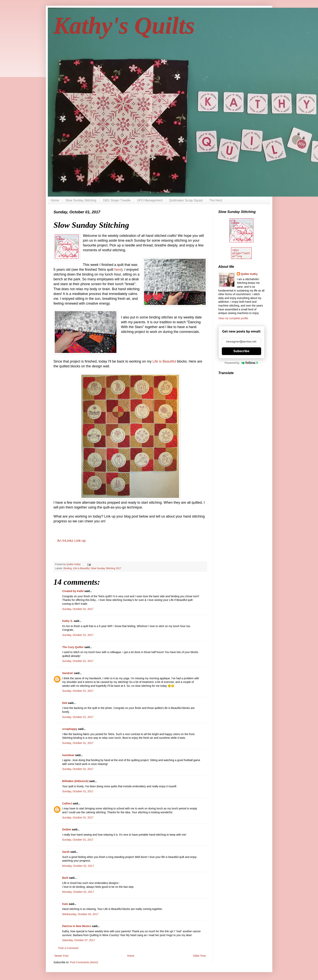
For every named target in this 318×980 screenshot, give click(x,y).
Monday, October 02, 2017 (78, 866)
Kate (65, 904)
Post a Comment (68, 948)
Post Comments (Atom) (84, 962)
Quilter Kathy (249, 274)
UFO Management (150, 200)
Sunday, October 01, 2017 (78, 609)
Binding (68, 568)
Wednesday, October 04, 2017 (80, 914)
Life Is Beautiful (81, 568)
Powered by (241, 363)
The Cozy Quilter (73, 647)
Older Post (199, 956)
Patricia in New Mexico (77, 926)
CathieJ (67, 803)
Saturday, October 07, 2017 (79, 940)
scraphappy (70, 729)
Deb (65, 703)
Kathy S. (68, 621)
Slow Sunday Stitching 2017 (106, 568)
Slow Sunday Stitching (81, 200)
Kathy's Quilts (124, 26)
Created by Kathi (73, 591)
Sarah (66, 852)
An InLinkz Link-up (72, 541)
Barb (65, 878)
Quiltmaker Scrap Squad (186, 200)
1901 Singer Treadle (117, 200)
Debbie (67, 829)
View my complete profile (233, 318)
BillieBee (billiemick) (75, 781)
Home (55, 200)
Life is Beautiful (164, 361)
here (118, 270)
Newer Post (61, 956)
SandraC (68, 673)
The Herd (216, 200)
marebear (68, 755)
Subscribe (241, 351)
